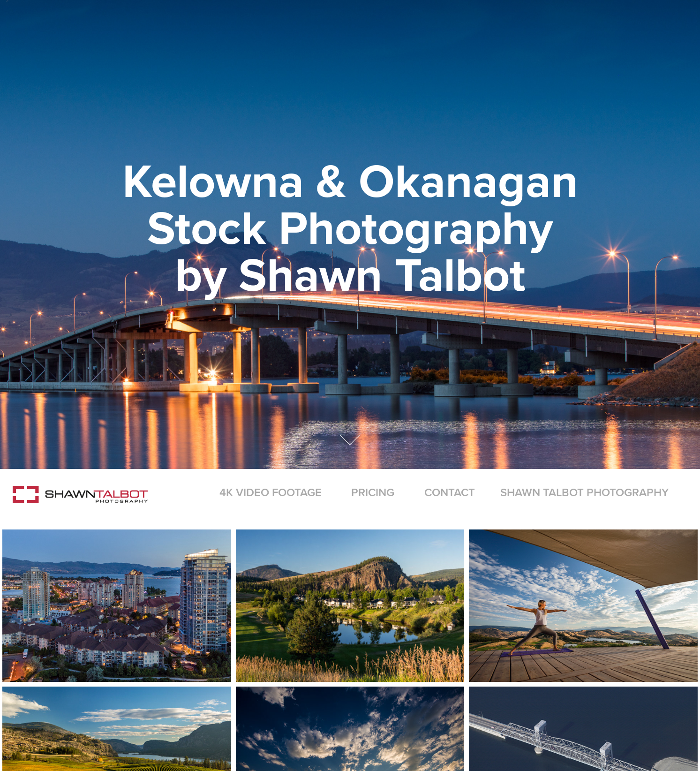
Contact (450, 492)
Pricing (373, 492)
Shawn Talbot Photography (584, 492)
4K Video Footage (271, 492)
